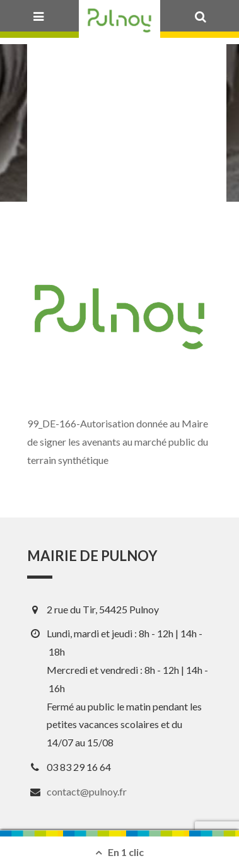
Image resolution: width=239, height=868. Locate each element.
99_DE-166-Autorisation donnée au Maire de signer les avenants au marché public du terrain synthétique (118, 442)
